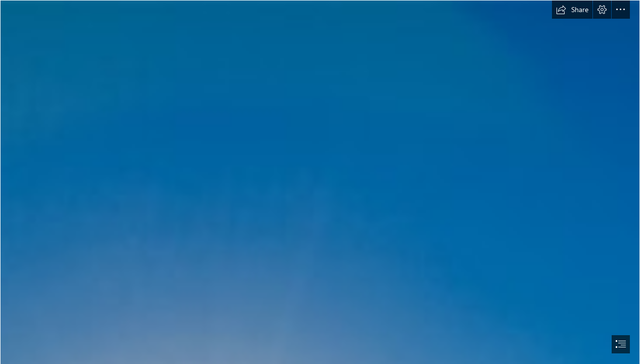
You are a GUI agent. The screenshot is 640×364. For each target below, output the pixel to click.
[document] (320, 182)
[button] (572, 10)
